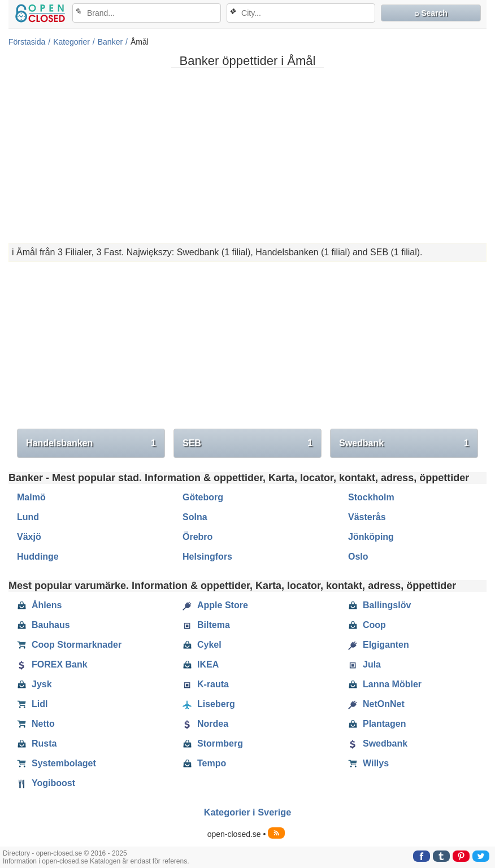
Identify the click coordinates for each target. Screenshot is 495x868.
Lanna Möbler (385, 684)
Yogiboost (46, 783)
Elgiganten (379, 645)
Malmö (31, 497)
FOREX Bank (52, 665)
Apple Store (215, 605)
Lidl (32, 704)
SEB (248, 443)
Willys (368, 764)
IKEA (201, 665)
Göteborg (203, 497)
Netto (36, 724)
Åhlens (39, 605)
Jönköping (371, 537)
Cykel (202, 645)
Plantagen (377, 724)
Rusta (37, 744)
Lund (28, 517)
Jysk (34, 684)
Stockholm (371, 497)
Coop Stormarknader (69, 645)
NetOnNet (376, 704)
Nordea (205, 724)
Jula (364, 665)
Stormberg (213, 744)
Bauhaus (44, 625)
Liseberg (209, 704)
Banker (110, 42)
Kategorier (71, 42)
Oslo (358, 557)
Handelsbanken (91, 443)
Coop (367, 625)
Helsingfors (207, 557)
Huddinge (38, 557)
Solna (195, 517)
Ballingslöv (379, 605)
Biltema (206, 625)
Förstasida (27, 42)
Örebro (197, 537)
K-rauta (206, 684)
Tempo (204, 764)
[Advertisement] (248, 155)
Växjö (29, 537)
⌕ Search (431, 13)
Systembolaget (57, 764)
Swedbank (404, 443)
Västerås (367, 517)
